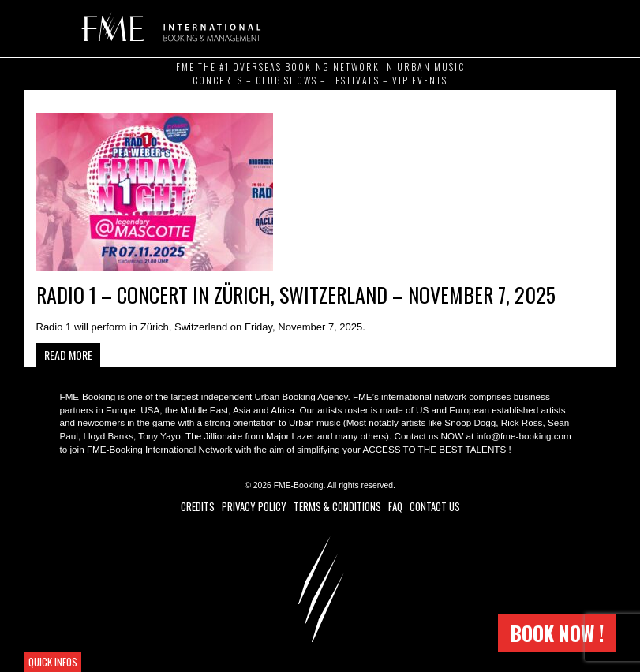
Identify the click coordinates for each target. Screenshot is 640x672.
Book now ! (557, 633)
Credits (198, 506)
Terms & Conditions (337, 506)
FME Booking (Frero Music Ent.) (168, 28)
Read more (68, 355)
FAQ (395, 506)
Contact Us (435, 506)
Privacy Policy (254, 506)
